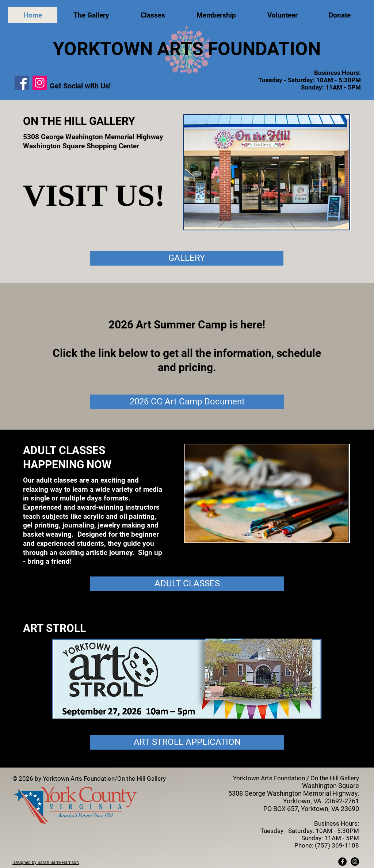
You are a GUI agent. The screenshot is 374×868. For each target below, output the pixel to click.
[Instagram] (40, 83)
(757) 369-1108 (337, 845)
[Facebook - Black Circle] (342, 862)
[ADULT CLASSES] (187, 584)
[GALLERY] (187, 258)
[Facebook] (22, 83)
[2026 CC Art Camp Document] (187, 402)
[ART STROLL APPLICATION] (187, 742)
